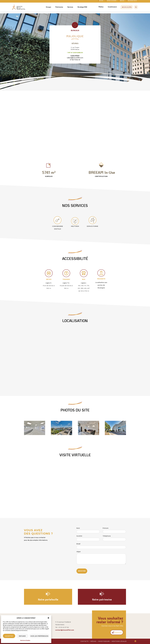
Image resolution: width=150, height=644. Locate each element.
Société (79, 536)
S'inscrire (117, 632)
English (122, 2)
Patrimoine (57, 9)
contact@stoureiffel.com (65, 630)
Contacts (84, 641)
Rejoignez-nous (132, 2)
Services (68, 9)
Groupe (46, 9)
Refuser (22, 636)
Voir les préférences (39, 636)
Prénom (106, 528)
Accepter (9, 636)
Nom (78, 528)
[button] (48, 618)
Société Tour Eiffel (19, 9)
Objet (79, 552)
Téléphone (107, 536)
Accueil (101, 2)
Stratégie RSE (81, 9)
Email (78, 544)
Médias (100, 9)
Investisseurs (112, 9)
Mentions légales (25, 640)
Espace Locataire (112, 2)
